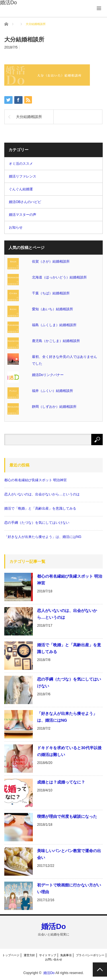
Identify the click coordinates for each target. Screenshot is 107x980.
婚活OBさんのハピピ (25, 202)
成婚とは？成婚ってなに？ (61, 782)
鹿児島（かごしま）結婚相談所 (56, 341)
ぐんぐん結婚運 (21, 189)
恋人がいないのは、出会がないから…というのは (42, 494)
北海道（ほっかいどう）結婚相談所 (59, 277)
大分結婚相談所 (29, 117)
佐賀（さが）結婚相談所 (51, 261)
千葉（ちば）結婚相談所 (51, 293)
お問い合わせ (54, 959)
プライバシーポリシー (90, 955)
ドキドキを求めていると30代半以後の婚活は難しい (69, 751)
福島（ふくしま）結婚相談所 (54, 325)
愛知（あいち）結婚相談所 (53, 309)
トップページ (11, 955)
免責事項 (66, 955)
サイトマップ (48, 955)
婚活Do (53, 926)
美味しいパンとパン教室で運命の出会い (69, 854)
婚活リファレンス (23, 176)
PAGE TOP (100, 970)
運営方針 (29, 955)
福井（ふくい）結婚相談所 (53, 391)
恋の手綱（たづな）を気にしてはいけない (37, 523)
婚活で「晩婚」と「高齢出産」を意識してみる (40, 508)
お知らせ (16, 227)
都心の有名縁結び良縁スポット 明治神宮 (36, 480)
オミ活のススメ (21, 164)
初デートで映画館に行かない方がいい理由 (69, 888)
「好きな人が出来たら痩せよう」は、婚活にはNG (43, 537)
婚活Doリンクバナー (48, 375)
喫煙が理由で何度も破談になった (67, 816)
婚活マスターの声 (23, 215)
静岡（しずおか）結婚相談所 (54, 407)
